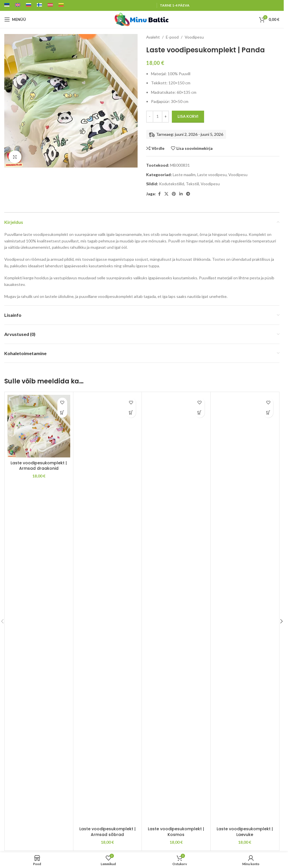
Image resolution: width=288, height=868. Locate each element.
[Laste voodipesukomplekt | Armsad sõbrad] (108, 609)
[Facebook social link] (159, 194)
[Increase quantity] (165, 117)
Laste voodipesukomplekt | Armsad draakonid (39, 466)
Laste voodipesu (212, 175)
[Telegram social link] (188, 194)
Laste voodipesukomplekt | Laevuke (245, 832)
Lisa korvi (188, 116)
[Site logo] (142, 19)
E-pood (172, 37)
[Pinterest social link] (174, 194)
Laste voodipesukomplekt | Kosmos (176, 832)
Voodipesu (194, 37)
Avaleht (153, 37)
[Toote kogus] (158, 117)
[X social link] (166, 194)
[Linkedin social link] (181, 194)
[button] (62, 413)
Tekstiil (192, 184)
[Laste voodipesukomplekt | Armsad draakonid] (39, 426)
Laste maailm (184, 175)
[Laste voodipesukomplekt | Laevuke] (245, 609)
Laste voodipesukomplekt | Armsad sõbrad (107, 832)
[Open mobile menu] (15, 19)
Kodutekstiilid (172, 184)
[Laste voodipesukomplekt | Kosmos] (176, 609)
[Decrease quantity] (150, 117)
